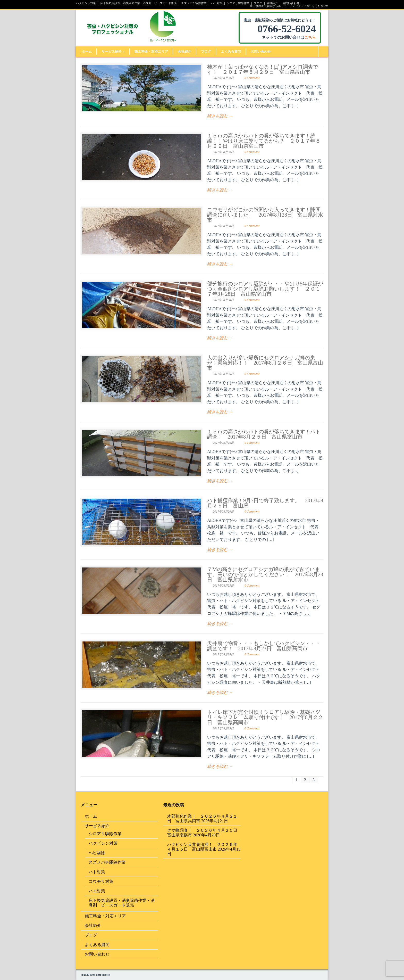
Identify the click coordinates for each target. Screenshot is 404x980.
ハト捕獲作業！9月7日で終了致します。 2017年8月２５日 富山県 (265, 503)
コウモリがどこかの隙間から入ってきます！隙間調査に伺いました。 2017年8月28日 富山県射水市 (265, 215)
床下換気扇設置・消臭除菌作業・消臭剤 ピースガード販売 (138, 3)
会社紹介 (272, 3)
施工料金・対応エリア (151, 51)
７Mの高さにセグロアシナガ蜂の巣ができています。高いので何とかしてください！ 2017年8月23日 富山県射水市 (265, 574)
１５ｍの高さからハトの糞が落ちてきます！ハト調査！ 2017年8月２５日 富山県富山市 (264, 434)
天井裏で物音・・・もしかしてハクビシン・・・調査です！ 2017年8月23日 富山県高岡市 (264, 646)
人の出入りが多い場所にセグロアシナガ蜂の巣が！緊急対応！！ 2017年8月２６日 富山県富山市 (265, 363)
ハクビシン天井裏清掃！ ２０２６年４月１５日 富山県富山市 (202, 847)
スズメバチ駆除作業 (194, 3)
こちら (310, 37)
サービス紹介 (113, 51)
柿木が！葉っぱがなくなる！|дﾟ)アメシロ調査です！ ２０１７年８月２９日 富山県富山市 (263, 69)
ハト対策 (217, 3)
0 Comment (252, 78)
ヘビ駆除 (97, 853)
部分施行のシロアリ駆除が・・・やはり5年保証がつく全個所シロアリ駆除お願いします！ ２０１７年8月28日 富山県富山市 (265, 289)
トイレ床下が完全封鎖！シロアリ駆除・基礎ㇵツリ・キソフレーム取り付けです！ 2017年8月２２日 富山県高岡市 (265, 717)
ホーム (87, 51)
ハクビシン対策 (86, 3)
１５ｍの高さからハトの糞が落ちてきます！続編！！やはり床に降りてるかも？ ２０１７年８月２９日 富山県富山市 (264, 141)
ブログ (258, 3)
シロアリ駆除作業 (238, 3)
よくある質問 (231, 51)
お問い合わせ (291, 3)
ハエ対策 (97, 891)
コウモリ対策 (101, 881)
